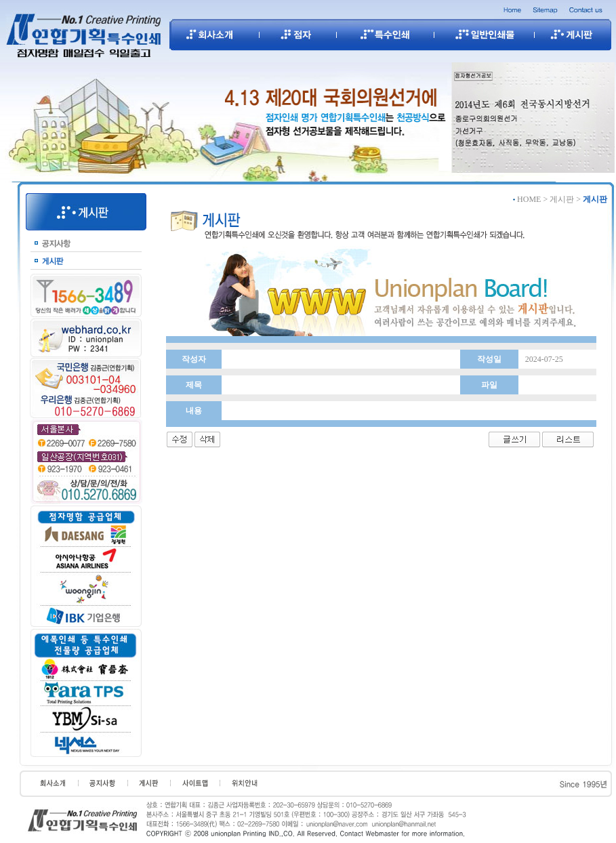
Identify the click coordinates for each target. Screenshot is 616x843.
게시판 (562, 199)
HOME (529, 199)
